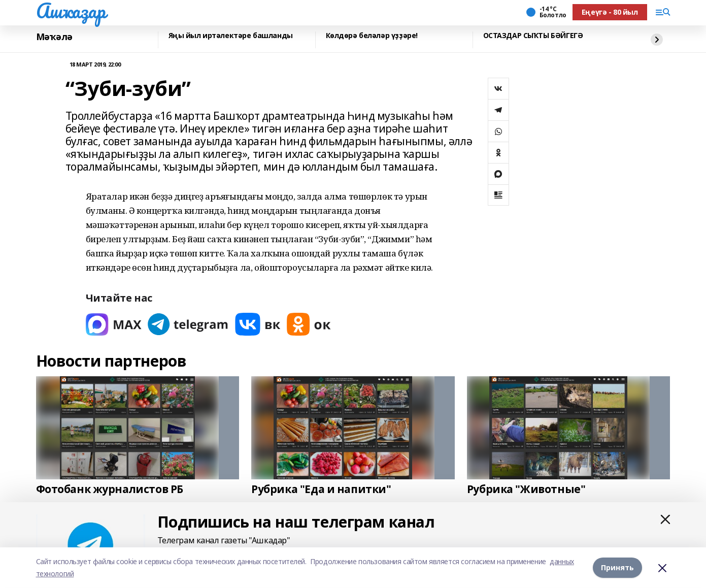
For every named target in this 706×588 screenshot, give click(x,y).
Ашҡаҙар (71, 11)
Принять (617, 567)
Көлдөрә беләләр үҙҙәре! (372, 36)
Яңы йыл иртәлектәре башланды (231, 36)
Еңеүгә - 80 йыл (610, 12)
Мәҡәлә (54, 37)
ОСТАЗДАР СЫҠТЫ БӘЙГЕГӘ (533, 36)
